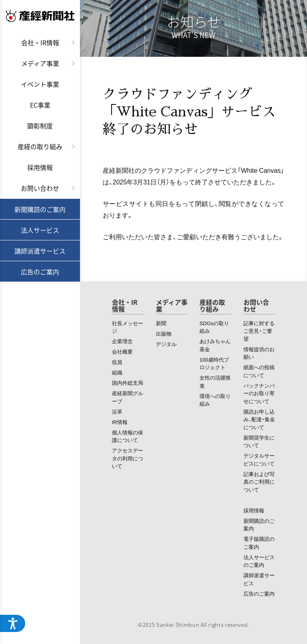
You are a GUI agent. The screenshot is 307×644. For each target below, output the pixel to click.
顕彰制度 (40, 126)
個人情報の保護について (128, 436)
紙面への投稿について (259, 371)
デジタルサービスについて (259, 459)
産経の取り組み (40, 146)
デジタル (166, 344)
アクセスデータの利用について (128, 458)
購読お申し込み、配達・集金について (259, 419)
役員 (117, 362)
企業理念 (122, 341)
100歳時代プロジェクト (214, 363)
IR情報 (120, 422)
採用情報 (40, 167)
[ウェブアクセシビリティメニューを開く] (13, 623)
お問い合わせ (40, 188)
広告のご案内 (40, 272)
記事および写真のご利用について (259, 482)
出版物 (164, 333)
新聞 (161, 323)
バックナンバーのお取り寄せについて (259, 393)
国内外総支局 (128, 383)
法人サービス (40, 230)
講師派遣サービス (40, 251)
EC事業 (40, 105)
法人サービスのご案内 (259, 561)
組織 (117, 372)
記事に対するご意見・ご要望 (259, 331)
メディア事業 (40, 63)
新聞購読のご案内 (40, 209)
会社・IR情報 (40, 42)
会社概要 (122, 351)
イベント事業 (40, 84)
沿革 (117, 411)
